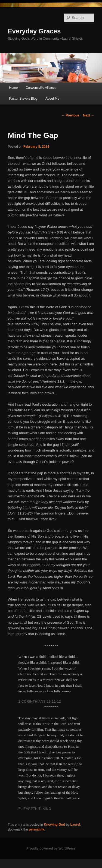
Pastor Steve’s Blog (23, 99)
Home (13, 88)
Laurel (75, 825)
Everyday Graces (34, 31)
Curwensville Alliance (41, 88)
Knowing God (54, 825)
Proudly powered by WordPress (51, 848)
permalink (37, 829)
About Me (52, 99)
